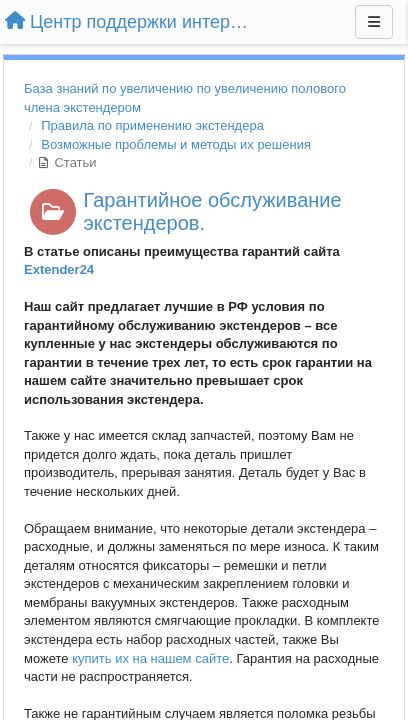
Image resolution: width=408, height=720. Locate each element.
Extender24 (59, 269)
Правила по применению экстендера (152, 125)
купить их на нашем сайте (150, 658)
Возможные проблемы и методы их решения (176, 144)
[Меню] (374, 22)
